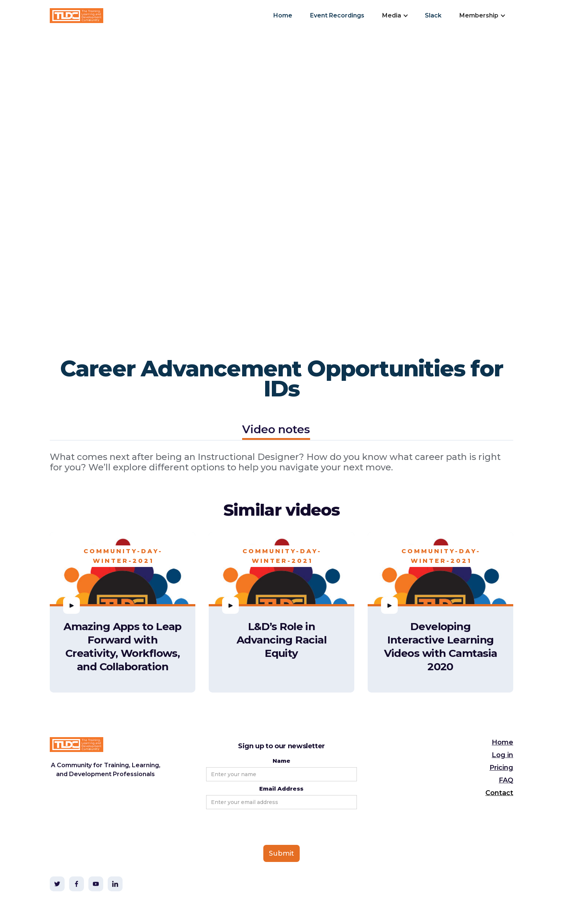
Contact (499, 793)
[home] (77, 16)
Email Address (281, 789)
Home (283, 15)
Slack (433, 15)
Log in (502, 755)
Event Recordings (337, 15)
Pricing (501, 768)
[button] (395, 16)
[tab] (276, 430)
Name (281, 761)
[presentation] (263, 827)
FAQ (506, 780)
